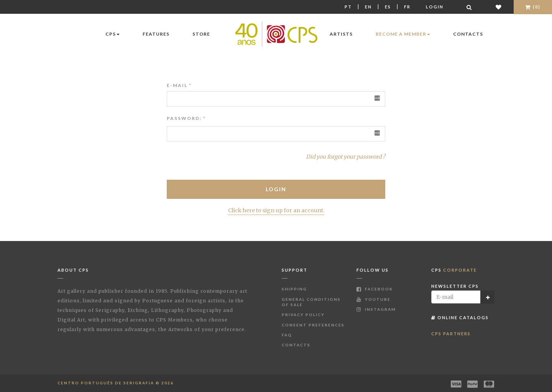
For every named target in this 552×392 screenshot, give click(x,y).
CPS (113, 34)
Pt (348, 7)
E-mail (179, 85)
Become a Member (403, 34)
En (368, 7)
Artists (341, 34)
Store (201, 34)
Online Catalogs (460, 317)
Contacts (468, 34)
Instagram (376, 309)
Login (435, 7)
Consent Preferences (313, 325)
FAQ (287, 335)
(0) (533, 7)
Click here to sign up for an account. (276, 210)
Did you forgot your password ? (346, 157)
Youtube (374, 299)
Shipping (294, 289)
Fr (407, 7)
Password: (184, 118)
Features (156, 34)
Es (388, 7)
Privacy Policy (303, 315)
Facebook (375, 289)
